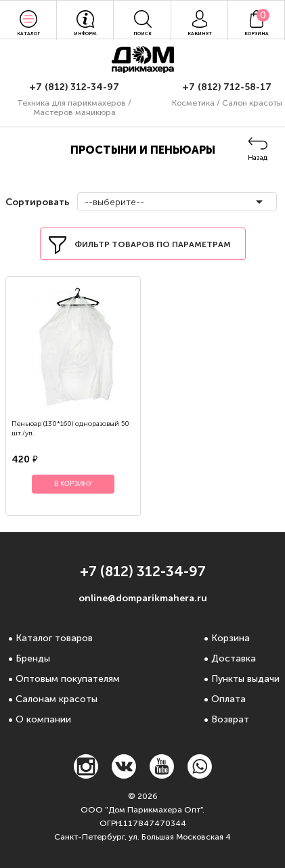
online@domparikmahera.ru (143, 598)
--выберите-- (114, 202)
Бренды (33, 658)
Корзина (231, 638)
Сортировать (36, 202)
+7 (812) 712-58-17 (227, 87)
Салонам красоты (57, 699)
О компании (43, 719)
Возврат (230, 719)
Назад (258, 158)
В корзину (73, 484)
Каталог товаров (54, 638)
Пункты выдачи (245, 679)
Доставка (234, 658)
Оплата (228, 699)
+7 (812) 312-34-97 (74, 87)
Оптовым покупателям (68, 679)
